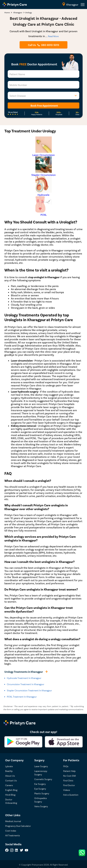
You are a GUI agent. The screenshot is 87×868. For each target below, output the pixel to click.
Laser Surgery (41, 766)
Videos (67, 790)
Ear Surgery (40, 784)
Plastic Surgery (42, 793)
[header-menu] (83, 5)
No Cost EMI (70, 776)
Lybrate (9, 766)
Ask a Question (71, 795)
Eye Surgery (40, 789)
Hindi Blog (10, 795)
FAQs (66, 766)
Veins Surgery (41, 806)
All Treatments (13, 835)
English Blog (11, 790)
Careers (9, 785)
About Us (10, 776)
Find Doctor (69, 785)
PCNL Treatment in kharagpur (22, 697)
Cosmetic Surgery (43, 779)
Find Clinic (68, 780)
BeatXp (9, 771)
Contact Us (11, 780)
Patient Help (69, 771)
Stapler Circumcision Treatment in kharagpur (29, 690)
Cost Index (11, 831)
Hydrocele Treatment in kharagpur (24, 678)
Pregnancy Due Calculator (18, 826)
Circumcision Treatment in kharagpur (26, 684)
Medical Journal (13, 821)
